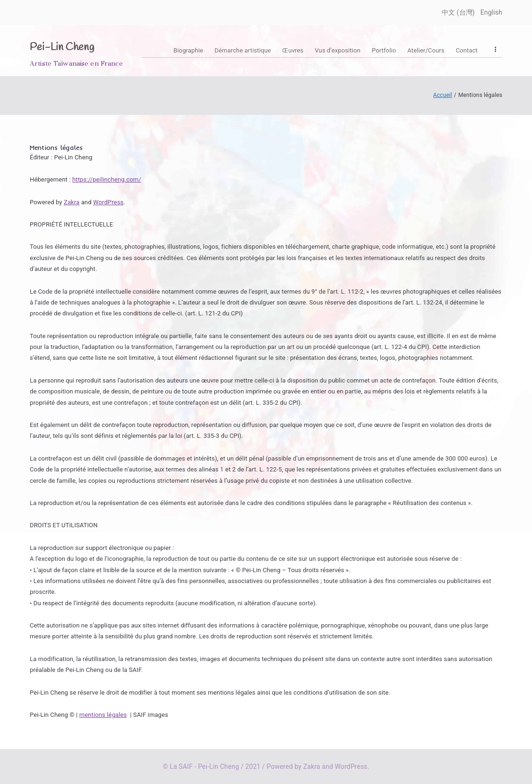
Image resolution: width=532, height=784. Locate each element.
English (491, 12)
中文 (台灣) (458, 12)
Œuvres (293, 50)
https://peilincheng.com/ (107, 179)
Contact (467, 50)
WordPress (108, 202)
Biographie (188, 50)
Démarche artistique (243, 50)
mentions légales (103, 715)
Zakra (72, 202)
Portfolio (384, 50)
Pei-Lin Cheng (62, 47)
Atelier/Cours (426, 50)
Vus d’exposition (338, 50)
